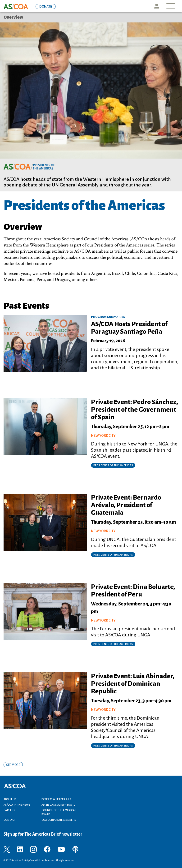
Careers (9, 810)
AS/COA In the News (17, 805)
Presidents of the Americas (113, 465)
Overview (13, 17)
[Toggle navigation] (171, 6)
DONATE (46, 6)
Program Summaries (108, 317)
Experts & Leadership (56, 799)
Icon (157, 6)
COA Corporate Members (59, 820)
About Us (10, 799)
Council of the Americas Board (59, 812)
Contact (10, 820)
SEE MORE (13, 765)
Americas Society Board (58, 805)
